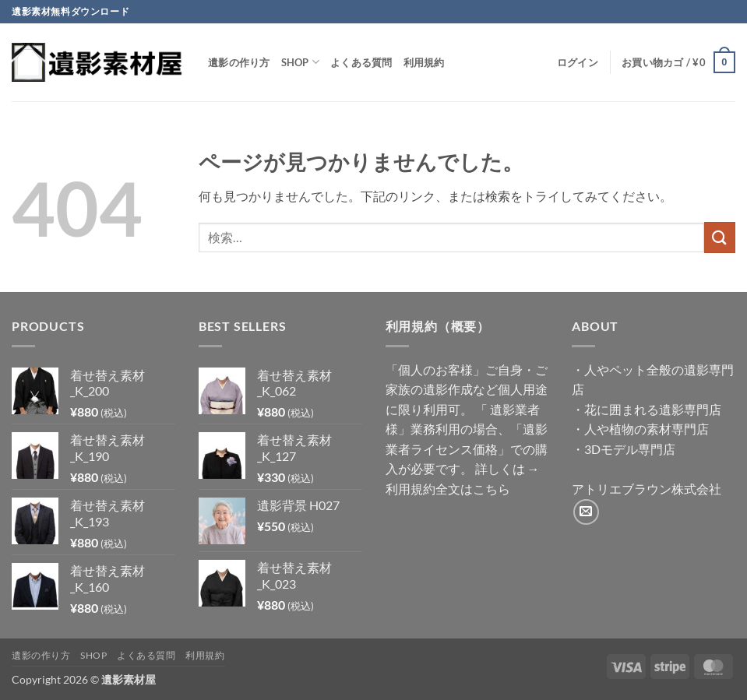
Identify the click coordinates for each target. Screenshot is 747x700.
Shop (300, 62)
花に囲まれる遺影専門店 (653, 409)
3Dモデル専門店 (630, 449)
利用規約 (424, 62)
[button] (578, 62)
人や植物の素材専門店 (647, 429)
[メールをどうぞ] (586, 512)
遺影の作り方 (239, 62)
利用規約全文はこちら (448, 489)
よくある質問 (361, 62)
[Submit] (720, 237)
